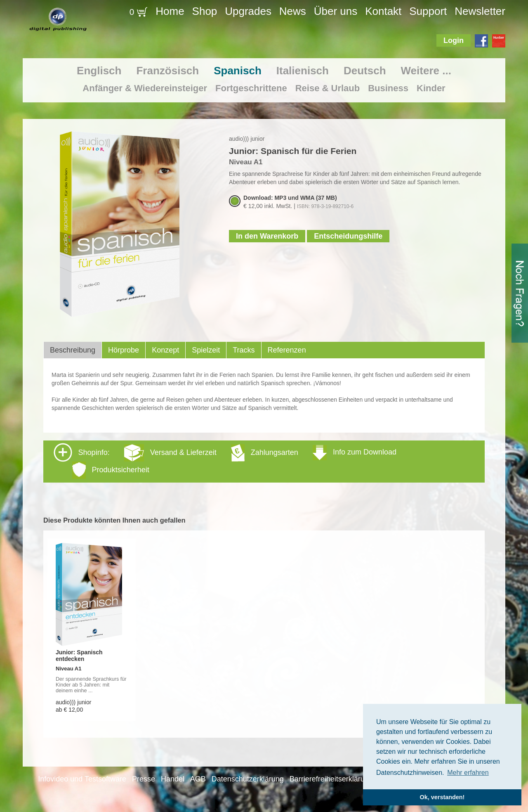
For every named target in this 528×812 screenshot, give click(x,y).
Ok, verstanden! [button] (442, 797)
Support (428, 11)
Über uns (336, 11)
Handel (173, 779)
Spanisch (238, 71)
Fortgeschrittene (251, 88)
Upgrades (248, 11)
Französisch (167, 71)
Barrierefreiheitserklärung (331, 779)
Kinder (431, 88)
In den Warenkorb (267, 236)
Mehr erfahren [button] (468, 773)
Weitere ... (426, 71)
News (293, 11)
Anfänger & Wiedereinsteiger (145, 88)
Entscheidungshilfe (348, 236)
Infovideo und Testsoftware (82, 779)
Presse (144, 779)
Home (170, 11)
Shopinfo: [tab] (225, 461)
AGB (198, 779)
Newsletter (480, 11)
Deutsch (365, 71)
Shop (205, 11)
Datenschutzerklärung (248, 779)
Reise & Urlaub (328, 88)
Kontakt (383, 11)
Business (388, 88)
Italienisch (303, 71)
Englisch (99, 71)
